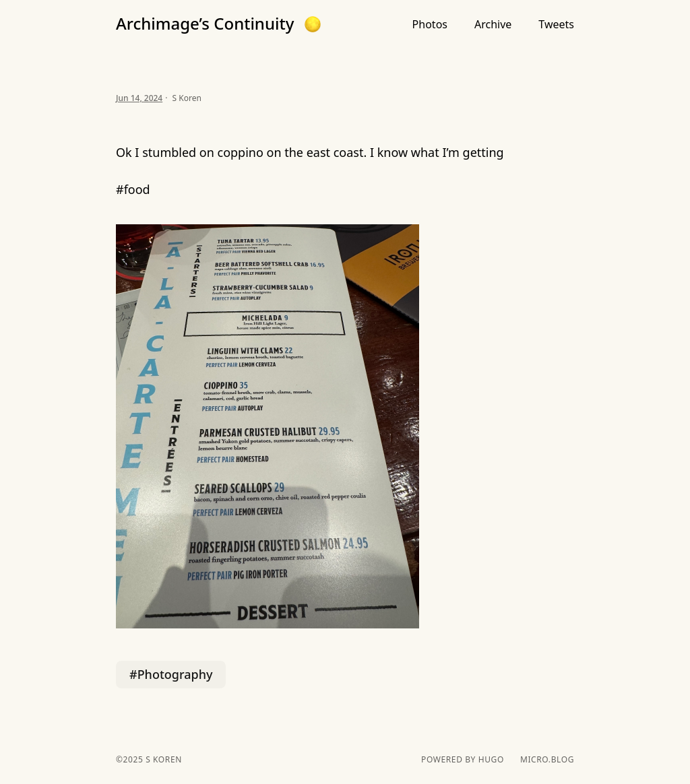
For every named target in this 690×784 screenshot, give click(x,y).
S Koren (162, 759)
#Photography (171, 674)
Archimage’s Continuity (205, 24)
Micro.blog (547, 760)
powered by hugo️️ (463, 760)
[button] (313, 24)
